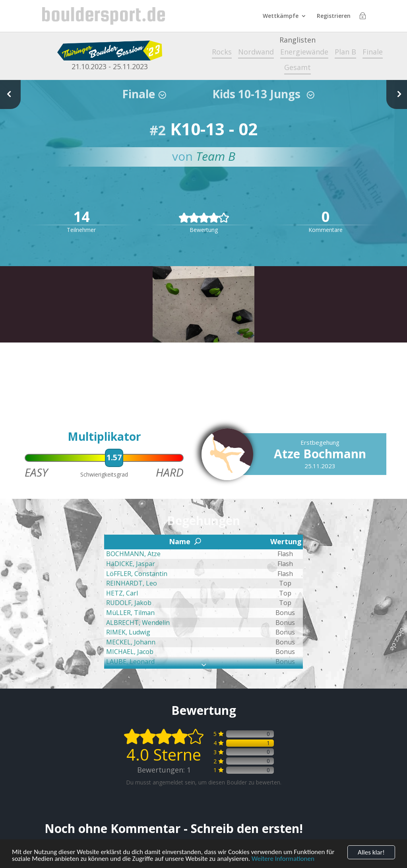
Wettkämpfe (281, 16)
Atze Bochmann (320, 454)
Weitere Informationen (283, 860)
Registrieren (334, 16)
